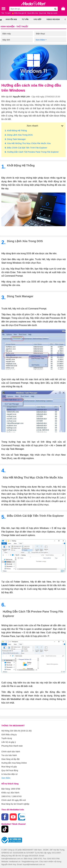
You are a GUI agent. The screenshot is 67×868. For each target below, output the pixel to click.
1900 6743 (17, 796)
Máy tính (6, 40)
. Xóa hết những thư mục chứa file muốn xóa (28, 143)
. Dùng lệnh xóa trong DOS (19, 135)
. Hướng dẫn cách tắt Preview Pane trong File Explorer (32, 152)
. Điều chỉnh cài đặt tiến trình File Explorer (26, 148)
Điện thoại (40, 34)
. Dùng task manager (15, 139)
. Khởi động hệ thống (16, 130)
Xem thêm (6, 778)
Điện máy (7, 34)
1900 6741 (6, 796)
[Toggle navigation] (3, 9)
